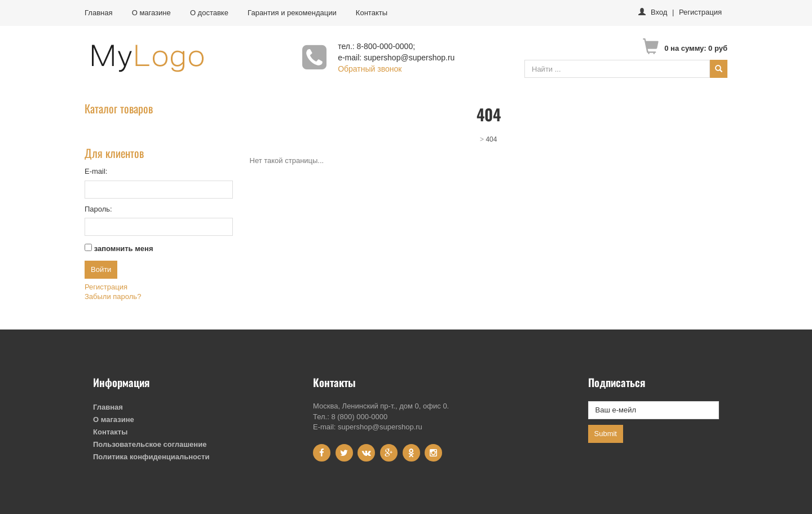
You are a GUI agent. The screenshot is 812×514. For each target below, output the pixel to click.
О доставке (209, 13)
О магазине (151, 13)
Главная (98, 13)
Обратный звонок (370, 69)
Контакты (372, 13)
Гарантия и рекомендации (292, 13)
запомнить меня (124, 249)
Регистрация (700, 12)
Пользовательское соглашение (150, 444)
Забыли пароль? (113, 296)
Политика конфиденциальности (151, 457)
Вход (659, 12)
